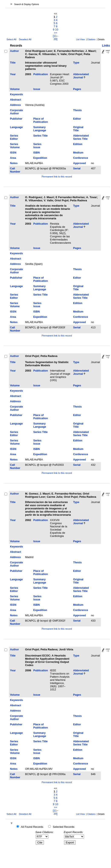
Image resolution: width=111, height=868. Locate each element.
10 (57, 30)
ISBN (37, 153)
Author (14, 51)
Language (16, 127)
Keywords (16, 94)
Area (13, 158)
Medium (78, 153)
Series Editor (14, 137)
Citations (91, 39)
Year (13, 74)
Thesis (77, 110)
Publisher (16, 119)
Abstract (15, 100)
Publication (41, 74)
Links (106, 46)
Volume (15, 89)
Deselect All (25, 39)
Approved (79, 163)
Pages (77, 89)
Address (15, 105)
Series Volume (15, 146)
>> (55, 33)
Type (76, 63)
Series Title (41, 136)
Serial (77, 168)
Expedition (40, 158)
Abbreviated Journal (81, 76)
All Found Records (32, 827)
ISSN (13, 153)
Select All (11, 39)
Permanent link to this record (57, 177)
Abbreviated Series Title (81, 137)
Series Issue (37, 146)
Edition (78, 144)
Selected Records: (64, 827)
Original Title (78, 129)
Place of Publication (41, 120)
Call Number (15, 170)
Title (13, 63)
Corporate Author (16, 112)
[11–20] (55, 37)
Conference (80, 158)
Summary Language (40, 129)
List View (81, 39)
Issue (37, 89)
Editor (77, 119)
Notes (14, 163)
